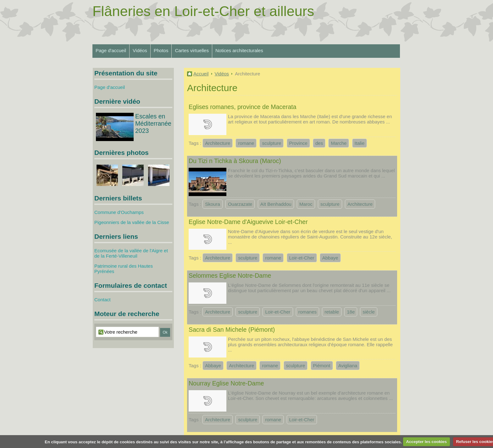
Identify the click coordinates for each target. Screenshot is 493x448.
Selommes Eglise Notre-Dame (230, 276)
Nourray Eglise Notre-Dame (226, 383)
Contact (102, 300)
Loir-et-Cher (302, 258)
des (319, 143)
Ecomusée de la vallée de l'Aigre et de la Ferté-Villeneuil (131, 253)
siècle (368, 312)
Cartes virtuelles (192, 50)
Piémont (322, 366)
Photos (161, 50)
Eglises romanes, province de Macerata (243, 107)
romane (246, 143)
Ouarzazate (240, 204)
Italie (360, 143)
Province (298, 143)
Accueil (201, 74)
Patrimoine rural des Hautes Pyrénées (124, 269)
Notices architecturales (239, 50)
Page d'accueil (111, 50)
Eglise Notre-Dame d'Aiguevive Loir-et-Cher (248, 222)
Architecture (218, 143)
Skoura (213, 204)
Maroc (306, 204)
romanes (307, 312)
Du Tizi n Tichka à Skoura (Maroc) (235, 161)
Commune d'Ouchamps (119, 212)
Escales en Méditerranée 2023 (153, 123)
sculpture (271, 143)
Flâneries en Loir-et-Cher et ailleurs (203, 11)
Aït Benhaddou (276, 204)
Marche (339, 143)
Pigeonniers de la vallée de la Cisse (132, 222)
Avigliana (348, 366)
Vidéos (140, 50)
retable (332, 312)
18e (351, 312)
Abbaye (330, 258)
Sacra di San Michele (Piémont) (232, 330)
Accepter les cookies (427, 442)
